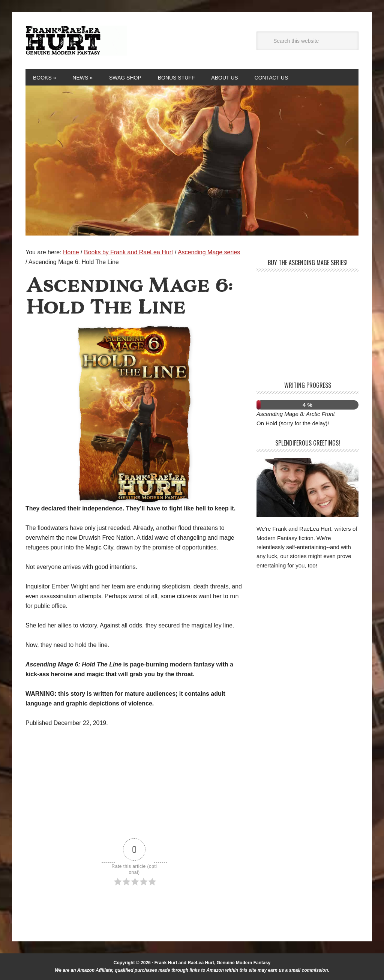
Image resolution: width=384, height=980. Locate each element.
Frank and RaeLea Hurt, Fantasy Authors (76, 41)
